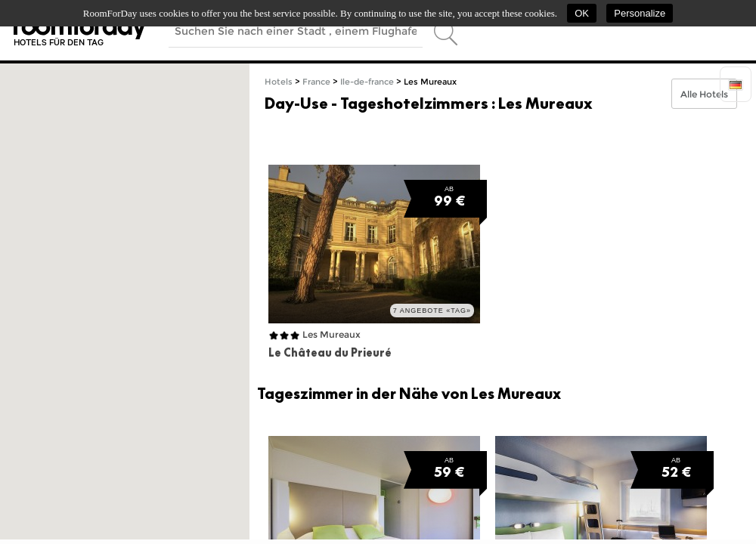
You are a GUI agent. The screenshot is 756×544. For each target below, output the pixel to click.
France (316, 82)
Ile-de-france (367, 82)
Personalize (640, 13)
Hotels (279, 82)
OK (582, 13)
